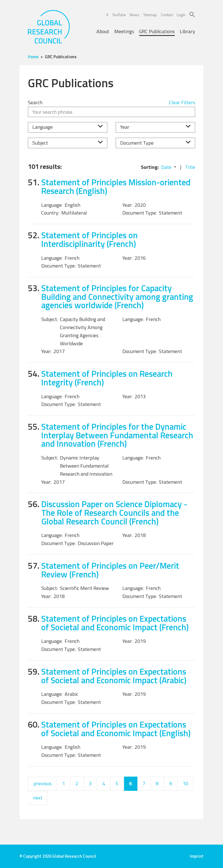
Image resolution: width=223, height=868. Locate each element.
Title (190, 167)
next (38, 798)
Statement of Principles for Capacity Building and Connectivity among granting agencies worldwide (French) (117, 296)
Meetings (124, 31)
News (134, 15)
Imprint (197, 856)
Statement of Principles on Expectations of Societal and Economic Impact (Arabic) (114, 676)
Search (35, 102)
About (103, 31)
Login (181, 15)
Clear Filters (182, 102)
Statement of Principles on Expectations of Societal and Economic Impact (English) (116, 729)
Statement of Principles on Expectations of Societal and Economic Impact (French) (115, 623)
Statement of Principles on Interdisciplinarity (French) (89, 239)
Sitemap (150, 15)
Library (187, 31)
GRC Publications (157, 31)
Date (166, 167)
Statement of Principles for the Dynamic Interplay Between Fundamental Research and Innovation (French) (117, 435)
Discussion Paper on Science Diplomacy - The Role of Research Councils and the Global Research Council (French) (114, 512)
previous (43, 783)
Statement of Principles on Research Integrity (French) (107, 378)
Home (33, 57)
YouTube (119, 15)
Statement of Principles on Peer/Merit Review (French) (110, 570)
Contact (167, 15)
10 (185, 783)
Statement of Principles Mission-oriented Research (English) (116, 186)
